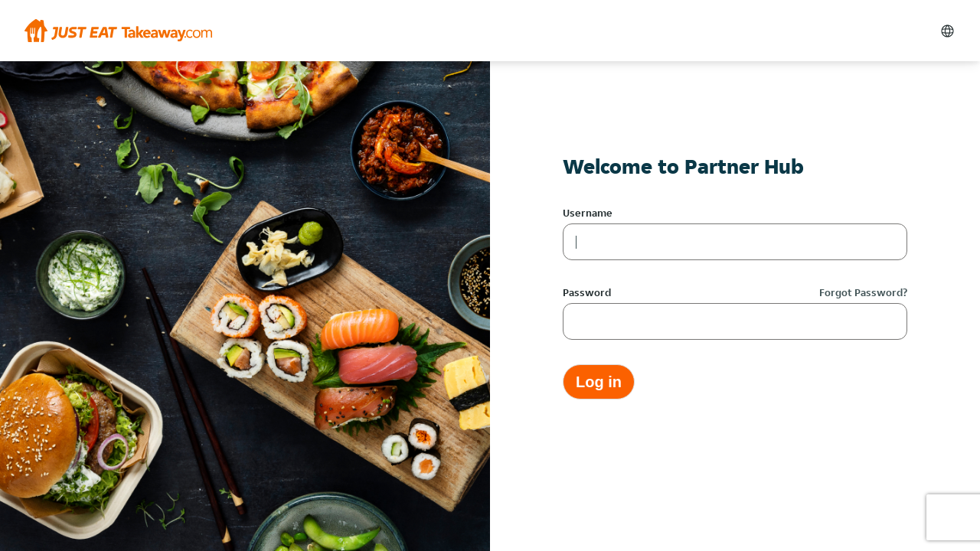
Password (587, 292)
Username (588, 213)
